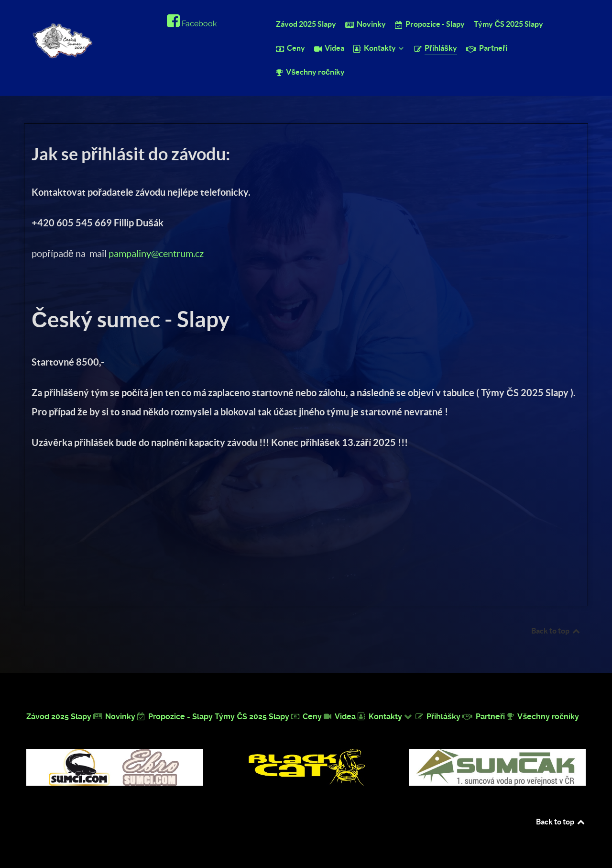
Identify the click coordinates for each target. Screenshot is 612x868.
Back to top (556, 631)
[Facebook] (191, 24)
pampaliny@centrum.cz (156, 254)
